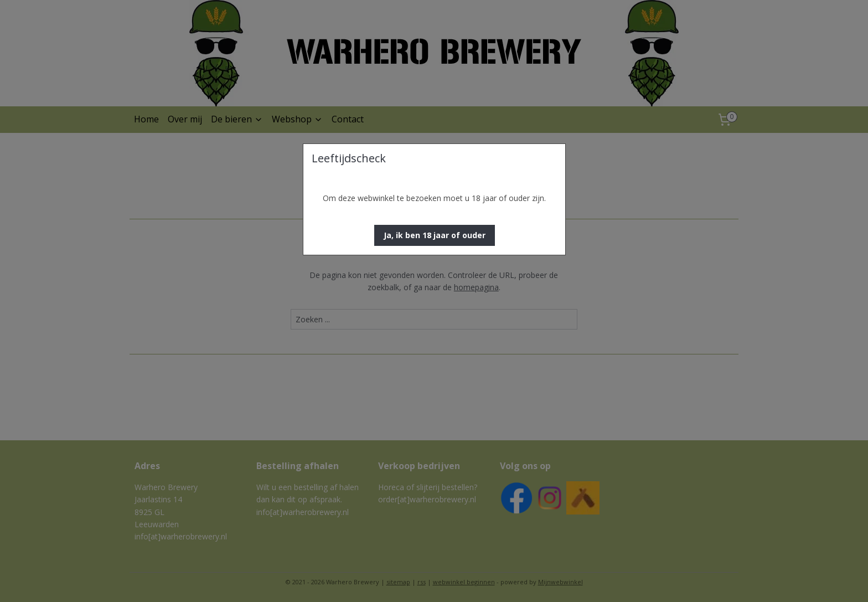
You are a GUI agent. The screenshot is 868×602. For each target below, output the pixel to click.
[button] (435, 235)
